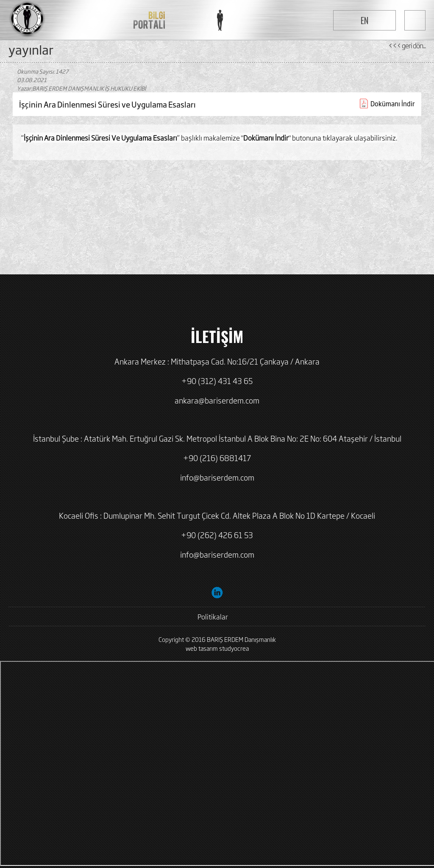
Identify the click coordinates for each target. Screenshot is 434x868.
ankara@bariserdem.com (217, 400)
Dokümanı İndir (393, 104)
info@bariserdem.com (217, 477)
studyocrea (234, 648)
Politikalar (213, 616)
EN (364, 20)
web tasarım (202, 648)
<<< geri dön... (407, 45)
